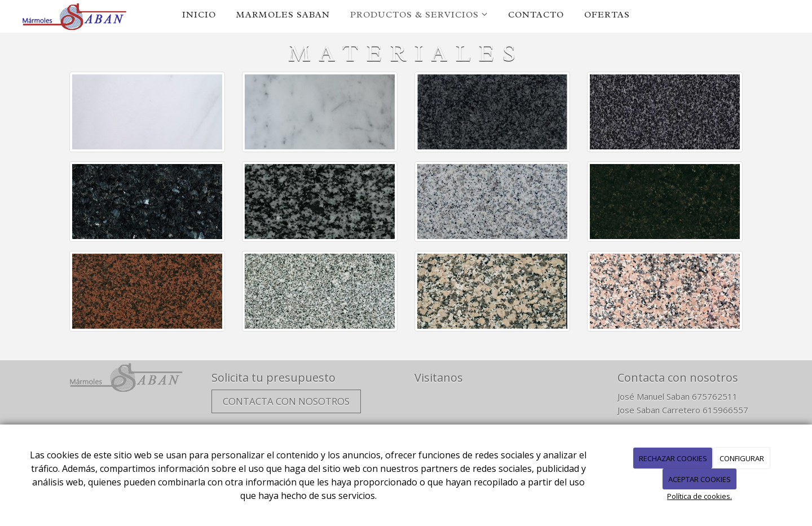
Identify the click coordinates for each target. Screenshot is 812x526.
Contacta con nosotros (286, 401)
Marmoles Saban (283, 15)
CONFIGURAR (742, 458)
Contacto (536, 15)
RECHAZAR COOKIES (673, 458)
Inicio (199, 15)
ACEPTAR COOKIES (700, 479)
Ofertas (607, 15)
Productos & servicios (419, 15)
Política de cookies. (700, 496)
